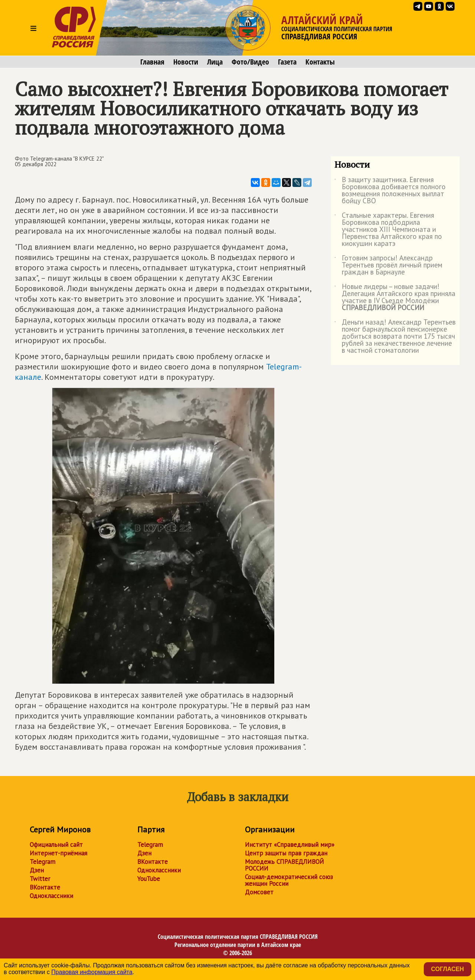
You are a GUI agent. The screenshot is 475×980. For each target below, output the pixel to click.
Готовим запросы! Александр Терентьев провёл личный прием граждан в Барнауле (388, 265)
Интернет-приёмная (58, 853)
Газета (287, 62)
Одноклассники (51, 896)
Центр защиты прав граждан (286, 853)
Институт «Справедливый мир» (290, 845)
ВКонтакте (45, 887)
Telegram (42, 862)
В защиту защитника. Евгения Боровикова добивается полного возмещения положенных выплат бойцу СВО (390, 191)
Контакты (320, 62)
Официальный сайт (56, 845)
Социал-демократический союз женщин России (289, 880)
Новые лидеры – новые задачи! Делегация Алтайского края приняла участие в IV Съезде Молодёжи (395, 297)
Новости (186, 62)
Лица (215, 62)
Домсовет (259, 892)
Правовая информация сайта (92, 972)
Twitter (40, 879)
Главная (152, 62)
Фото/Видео (250, 62)
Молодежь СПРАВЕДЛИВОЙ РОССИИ (284, 865)
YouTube (149, 879)
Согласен (448, 969)
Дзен (37, 870)
